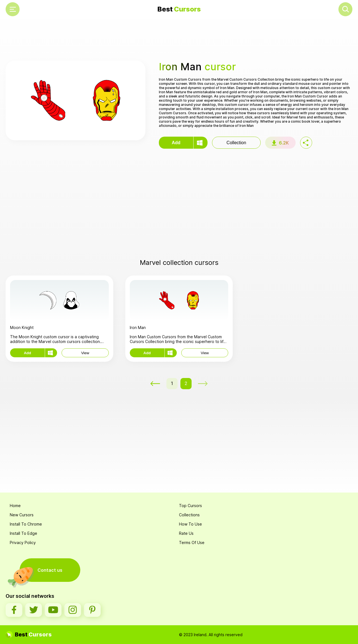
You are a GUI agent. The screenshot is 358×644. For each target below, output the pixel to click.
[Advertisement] (179, 39)
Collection (236, 143)
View (85, 353)
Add (176, 143)
